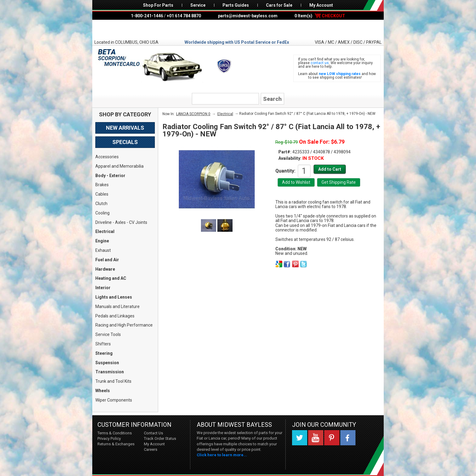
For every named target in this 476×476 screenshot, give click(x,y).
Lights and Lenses (114, 297)
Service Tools (108, 334)
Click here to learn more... (222, 455)
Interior (103, 288)
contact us (320, 63)
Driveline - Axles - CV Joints (121, 222)
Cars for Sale (279, 5)
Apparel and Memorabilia (119, 166)
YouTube (316, 438)
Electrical (105, 231)
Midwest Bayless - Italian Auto (238, 29)
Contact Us (153, 433)
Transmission (110, 372)
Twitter (300, 438)
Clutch (101, 204)
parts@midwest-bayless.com (248, 16)
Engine (102, 241)
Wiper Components (114, 400)
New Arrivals (125, 128)
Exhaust (103, 250)
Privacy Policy (109, 438)
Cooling (102, 213)
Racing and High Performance (124, 325)
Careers (151, 449)
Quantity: (285, 171)
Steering (104, 353)
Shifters (103, 344)
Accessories (107, 157)
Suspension (107, 363)
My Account (321, 5)
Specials (125, 142)
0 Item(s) (320, 16)
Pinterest (332, 438)
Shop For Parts (158, 5)
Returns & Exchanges (116, 444)
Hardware (105, 269)
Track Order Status (160, 438)
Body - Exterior (110, 176)
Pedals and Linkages (115, 316)
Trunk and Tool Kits (113, 381)
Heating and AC (111, 278)
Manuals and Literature (117, 306)
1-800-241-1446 (147, 16)
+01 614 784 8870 (184, 16)
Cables (102, 194)
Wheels (103, 391)
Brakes (102, 185)
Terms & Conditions (115, 433)
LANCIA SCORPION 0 (193, 114)
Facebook (348, 438)
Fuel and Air (107, 260)
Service (198, 5)
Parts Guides (236, 5)
